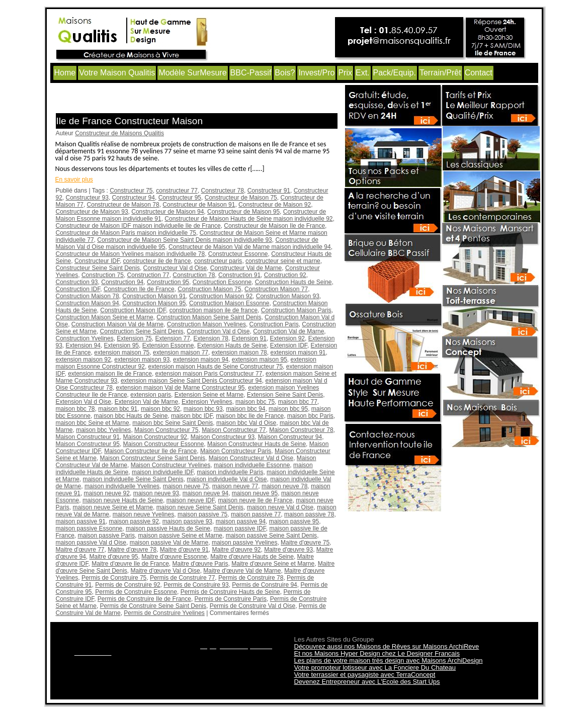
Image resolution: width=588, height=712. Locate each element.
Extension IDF (289, 345)
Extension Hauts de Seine (232, 345)
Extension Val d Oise (84, 402)
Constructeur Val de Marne (246, 268)
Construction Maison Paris (296, 310)
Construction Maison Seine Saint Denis (209, 317)
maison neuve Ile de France (255, 500)
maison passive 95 (294, 521)
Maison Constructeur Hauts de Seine (257, 444)
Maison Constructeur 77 (234, 430)
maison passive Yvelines (245, 543)
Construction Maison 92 (221, 296)
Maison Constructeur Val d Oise (251, 458)
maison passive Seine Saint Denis (271, 536)
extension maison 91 (298, 352)
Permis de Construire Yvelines (164, 613)
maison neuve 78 (284, 486)
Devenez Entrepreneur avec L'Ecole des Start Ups (367, 682)
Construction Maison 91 (154, 296)
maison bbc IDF (192, 416)
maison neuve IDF (191, 500)
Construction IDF (78, 289)
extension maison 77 (181, 352)
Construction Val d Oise (218, 331)
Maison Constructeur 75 (166, 430)
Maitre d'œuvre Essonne (174, 557)
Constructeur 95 (180, 198)
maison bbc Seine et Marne (93, 423)
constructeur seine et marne (283, 261)
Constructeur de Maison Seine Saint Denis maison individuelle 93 (185, 240)
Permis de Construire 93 (196, 585)
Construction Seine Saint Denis (142, 331)
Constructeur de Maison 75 (241, 198)
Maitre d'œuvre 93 (288, 550)
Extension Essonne (168, 345)
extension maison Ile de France (110, 374)
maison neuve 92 (107, 493)
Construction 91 (239, 275)
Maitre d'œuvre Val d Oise (165, 571)
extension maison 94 (201, 360)
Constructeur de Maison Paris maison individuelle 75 (126, 233)
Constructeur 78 (223, 191)
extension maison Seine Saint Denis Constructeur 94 (191, 381)
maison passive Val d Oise (91, 543)
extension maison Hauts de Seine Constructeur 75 (216, 367)
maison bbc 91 (118, 409)
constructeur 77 (177, 191)
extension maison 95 (260, 360)
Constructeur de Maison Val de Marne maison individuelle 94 (250, 247)
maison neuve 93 (156, 493)
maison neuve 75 (186, 486)
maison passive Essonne (89, 528)
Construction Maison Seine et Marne (105, 317)
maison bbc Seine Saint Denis (173, 423)
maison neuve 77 (235, 486)
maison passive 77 (256, 514)
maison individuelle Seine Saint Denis (133, 479)
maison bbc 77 (298, 402)
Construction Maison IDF (133, 310)
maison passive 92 (134, 521)
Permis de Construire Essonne (136, 592)
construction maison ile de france (214, 310)
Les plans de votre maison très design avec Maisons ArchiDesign (389, 660)
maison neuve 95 (255, 493)
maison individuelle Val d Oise (227, 479)
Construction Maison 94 (88, 303)
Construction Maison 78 (88, 296)
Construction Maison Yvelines (206, 324)
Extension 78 (211, 338)
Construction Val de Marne (288, 331)
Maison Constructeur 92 (155, 437)
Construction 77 (148, 275)
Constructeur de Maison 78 (123, 205)
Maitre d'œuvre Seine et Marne (273, 564)
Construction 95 (168, 282)
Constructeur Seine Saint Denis (98, 268)
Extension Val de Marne (147, 402)
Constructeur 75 (131, 191)
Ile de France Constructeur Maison (130, 121)
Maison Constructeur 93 (223, 437)
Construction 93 (77, 282)
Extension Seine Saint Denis (285, 395)
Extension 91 (249, 338)
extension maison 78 (239, 352)
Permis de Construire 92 (128, 585)
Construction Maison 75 (209, 289)
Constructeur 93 (87, 198)
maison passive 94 (241, 521)
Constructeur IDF (97, 261)
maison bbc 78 (75, 409)
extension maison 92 (83, 360)
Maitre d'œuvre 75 (305, 543)
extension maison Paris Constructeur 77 (209, 374)
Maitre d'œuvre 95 (114, 557)
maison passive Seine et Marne (180, 536)
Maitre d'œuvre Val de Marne (242, 571)
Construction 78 (194, 275)
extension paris (151, 395)
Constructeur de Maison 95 (243, 212)
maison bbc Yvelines (103, 430)
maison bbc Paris (310, 416)
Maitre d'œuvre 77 (80, 550)
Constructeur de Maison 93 (92, 212)
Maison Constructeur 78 (301, 430)
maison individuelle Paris (230, 472)
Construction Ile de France (139, 289)
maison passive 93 (187, 521)
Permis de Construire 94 (264, 585)
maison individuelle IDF (163, 472)
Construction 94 (122, 282)
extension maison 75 (122, 352)
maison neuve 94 (205, 493)
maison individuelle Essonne (252, 465)
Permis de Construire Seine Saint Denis (153, 606)
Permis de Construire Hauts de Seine (230, 592)
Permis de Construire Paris (231, 599)
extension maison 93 (142, 360)
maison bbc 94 (245, 409)
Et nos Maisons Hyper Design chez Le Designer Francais (377, 653)
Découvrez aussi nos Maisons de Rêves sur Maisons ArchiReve (387, 646)
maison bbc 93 (203, 409)
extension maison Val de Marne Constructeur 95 (181, 388)
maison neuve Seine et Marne (113, 507)
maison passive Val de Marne (169, 543)
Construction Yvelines (85, 338)
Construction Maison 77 (276, 289)
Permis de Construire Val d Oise (253, 606)
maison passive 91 (81, 521)
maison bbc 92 (160, 409)
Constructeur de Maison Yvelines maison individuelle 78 (131, 254)
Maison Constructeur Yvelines (171, 465)
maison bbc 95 (288, 409)
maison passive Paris (106, 536)
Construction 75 (103, 275)
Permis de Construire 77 (182, 578)
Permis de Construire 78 (251, 578)
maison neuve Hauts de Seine (123, 500)
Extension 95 (121, 345)
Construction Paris (274, 324)
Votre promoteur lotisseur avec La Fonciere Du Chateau (375, 667)
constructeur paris (218, 261)
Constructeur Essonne (238, 254)
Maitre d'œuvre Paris (200, 564)
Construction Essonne (222, 282)
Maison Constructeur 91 (88, 437)
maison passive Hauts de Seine (168, 528)
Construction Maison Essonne (229, 303)
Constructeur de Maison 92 (275, 205)
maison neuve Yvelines (144, 514)
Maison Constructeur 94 (290, 437)
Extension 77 (172, 338)
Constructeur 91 (269, 191)
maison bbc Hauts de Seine (131, 416)
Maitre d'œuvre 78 (132, 550)
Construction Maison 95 (154, 303)
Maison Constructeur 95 (88, 444)
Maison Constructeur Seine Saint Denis (153, 458)
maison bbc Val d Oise (246, 423)
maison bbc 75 (255, 402)
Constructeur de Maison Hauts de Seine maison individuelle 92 (248, 219)
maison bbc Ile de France (250, 416)
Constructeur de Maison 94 (167, 212)
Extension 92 (287, 338)
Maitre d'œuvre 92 (237, 550)
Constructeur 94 (134, 198)
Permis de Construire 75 (114, 578)
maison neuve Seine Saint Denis (200, 507)
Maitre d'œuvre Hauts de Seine (252, 557)
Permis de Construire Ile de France (144, 599)
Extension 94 (83, 345)
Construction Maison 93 (288, 296)
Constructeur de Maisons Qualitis (119, 133)
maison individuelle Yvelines (122, 486)
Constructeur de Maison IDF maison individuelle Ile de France (138, 226)
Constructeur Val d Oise (175, 268)
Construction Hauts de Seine (293, 282)
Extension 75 (134, 338)
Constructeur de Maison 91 (199, 205)
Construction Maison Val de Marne (117, 324)
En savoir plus (74, 180)
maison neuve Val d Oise (280, 507)
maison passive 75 (202, 514)
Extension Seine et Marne (209, 395)
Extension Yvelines (207, 402)
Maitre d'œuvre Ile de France (130, 564)
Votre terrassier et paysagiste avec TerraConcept (365, 675)
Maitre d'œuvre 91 (184, 550)
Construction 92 (285, 275)
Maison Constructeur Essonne (164, 444)
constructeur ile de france (157, 261)
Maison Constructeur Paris (236, 451)
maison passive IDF (240, 528)
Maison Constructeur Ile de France (150, 451)
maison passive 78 (309, 514)
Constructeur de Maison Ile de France (274, 226)
